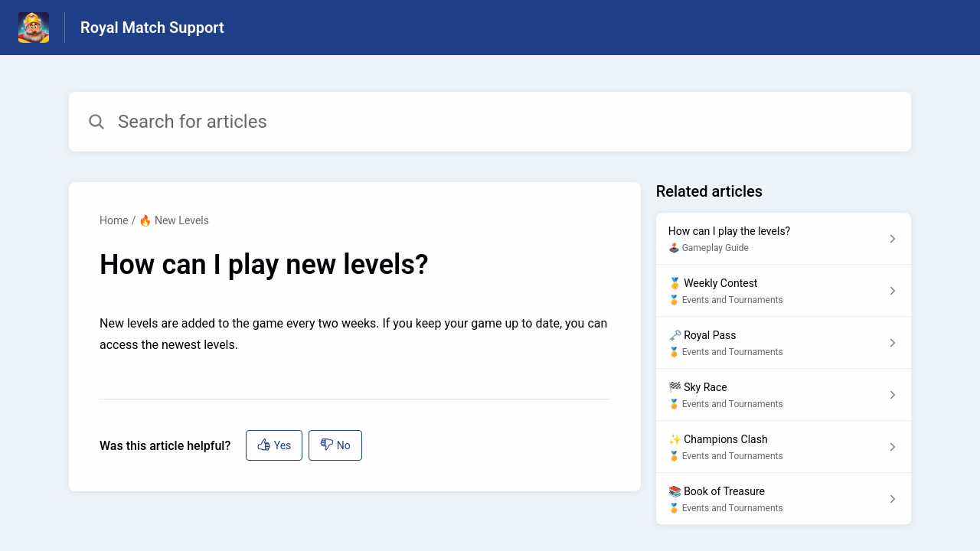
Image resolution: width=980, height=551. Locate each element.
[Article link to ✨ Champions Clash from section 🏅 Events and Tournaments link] (784, 447)
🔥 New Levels (174, 220)
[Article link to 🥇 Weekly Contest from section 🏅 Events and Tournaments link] (784, 291)
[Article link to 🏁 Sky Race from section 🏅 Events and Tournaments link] (784, 395)
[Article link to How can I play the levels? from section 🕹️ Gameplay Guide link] (784, 239)
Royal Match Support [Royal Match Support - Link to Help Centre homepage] (152, 28)
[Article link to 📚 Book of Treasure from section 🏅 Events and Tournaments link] (784, 499)
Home (114, 220)
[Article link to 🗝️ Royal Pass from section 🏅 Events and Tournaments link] (784, 343)
